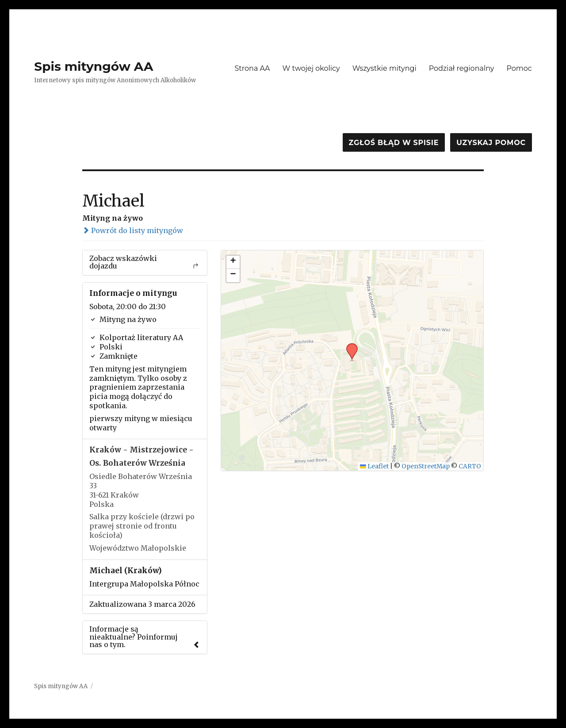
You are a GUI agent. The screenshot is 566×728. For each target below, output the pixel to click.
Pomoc (519, 68)
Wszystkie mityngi (384, 68)
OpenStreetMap (426, 466)
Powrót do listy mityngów (133, 230)
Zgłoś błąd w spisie (394, 143)
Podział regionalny (462, 68)
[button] (349, 346)
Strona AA (252, 68)
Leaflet (374, 466)
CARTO (470, 466)
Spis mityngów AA (94, 66)
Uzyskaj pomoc (491, 143)
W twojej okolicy (311, 68)
